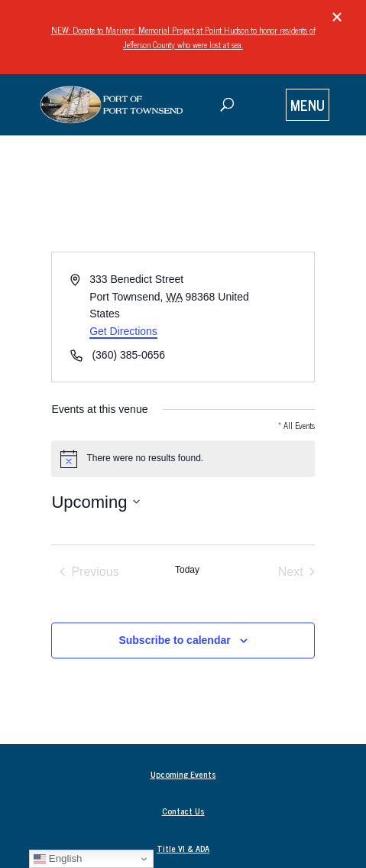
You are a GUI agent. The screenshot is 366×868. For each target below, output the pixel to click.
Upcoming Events (183, 774)
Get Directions (123, 331)
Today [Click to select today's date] (187, 570)
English (58, 859)
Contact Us (183, 811)
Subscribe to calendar (174, 640)
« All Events (296, 425)
